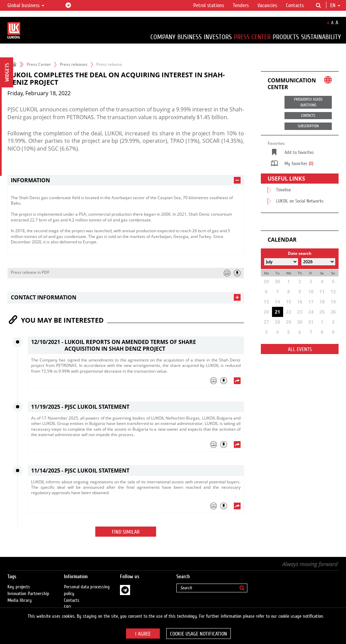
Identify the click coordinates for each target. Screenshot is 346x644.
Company (163, 37)
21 (277, 312)
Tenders (241, 5)
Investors (218, 37)
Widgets (7, 72)
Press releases (74, 64)
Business (190, 37)
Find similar (126, 532)
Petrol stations (209, 5)
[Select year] (318, 262)
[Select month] (281, 262)
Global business (26, 5)
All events (300, 349)
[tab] (126, 180)
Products (286, 37)
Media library (20, 594)
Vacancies (267, 5)
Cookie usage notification (199, 634)
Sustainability (321, 37)
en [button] (335, 5)
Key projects (19, 580)
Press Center (252, 37)
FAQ (67, 600)
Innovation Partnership (28, 587)
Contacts (295, 5)
